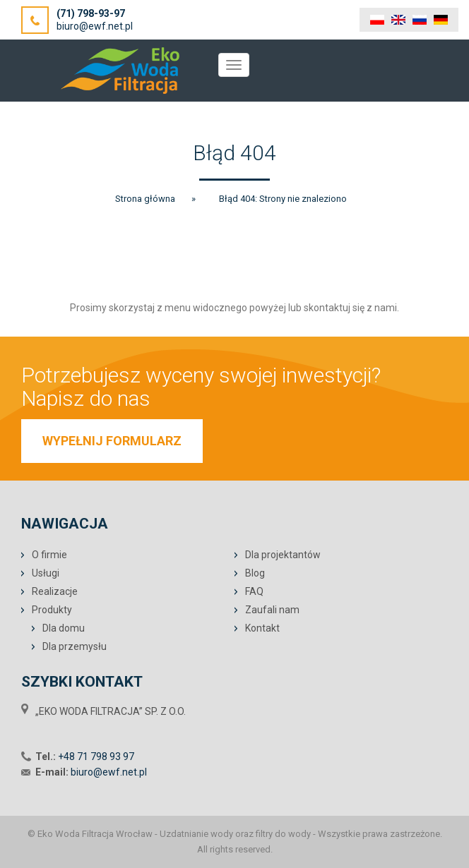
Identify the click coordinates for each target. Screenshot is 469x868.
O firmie (49, 555)
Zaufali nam (272, 610)
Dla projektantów (283, 555)
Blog (255, 573)
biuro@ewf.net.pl (95, 26)
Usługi (46, 573)
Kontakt (262, 628)
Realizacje (55, 591)
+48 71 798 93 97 (96, 757)
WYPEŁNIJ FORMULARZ (112, 441)
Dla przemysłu (75, 646)
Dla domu (64, 628)
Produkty (52, 610)
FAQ (254, 591)
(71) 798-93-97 (91, 13)
